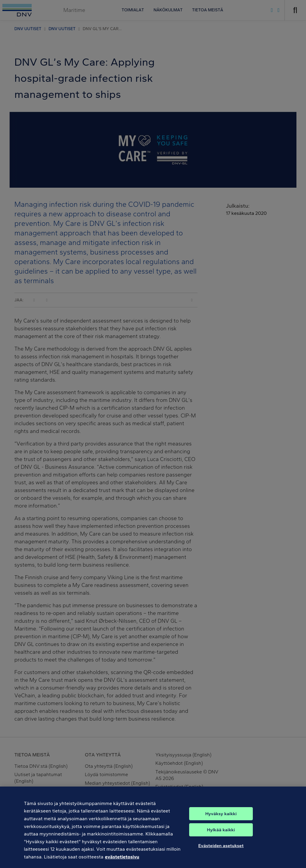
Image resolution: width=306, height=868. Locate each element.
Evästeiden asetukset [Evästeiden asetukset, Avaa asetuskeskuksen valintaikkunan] (221, 849)
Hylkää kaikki (221, 833)
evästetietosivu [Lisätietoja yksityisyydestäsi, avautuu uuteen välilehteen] (122, 860)
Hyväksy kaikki (221, 817)
